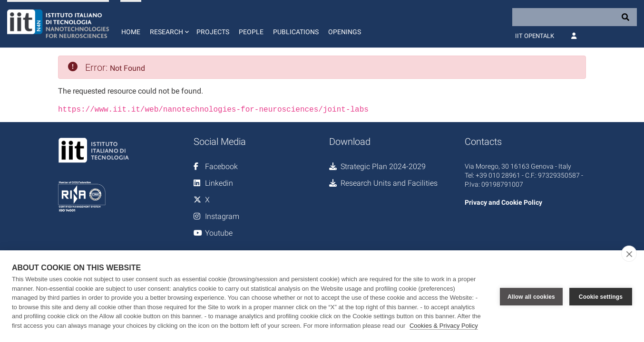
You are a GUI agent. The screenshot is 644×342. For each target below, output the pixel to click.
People (251, 32)
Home (131, 32)
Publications (296, 32)
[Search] (575, 17)
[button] (168, 24)
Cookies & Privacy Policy (444, 326)
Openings (345, 32)
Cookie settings (601, 296)
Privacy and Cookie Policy (503, 201)
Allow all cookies (531, 296)
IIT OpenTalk (535, 36)
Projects (213, 32)
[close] (629, 254)
